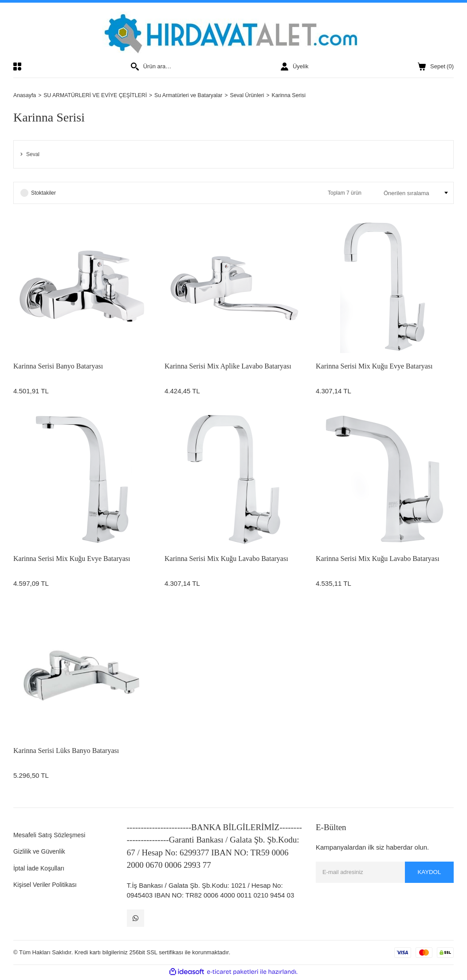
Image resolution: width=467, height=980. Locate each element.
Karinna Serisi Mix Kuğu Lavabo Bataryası (226, 559)
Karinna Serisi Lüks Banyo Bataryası (66, 751)
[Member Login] (294, 67)
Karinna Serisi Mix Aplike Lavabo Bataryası (228, 367)
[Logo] (233, 32)
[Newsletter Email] (385, 873)
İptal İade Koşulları (41, 868)
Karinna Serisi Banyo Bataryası (58, 367)
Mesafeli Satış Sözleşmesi (52, 835)
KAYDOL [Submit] (428, 873)
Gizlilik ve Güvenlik (41, 852)
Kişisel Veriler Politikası (47, 885)
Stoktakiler (43, 194)
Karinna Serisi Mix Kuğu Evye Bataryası (374, 367)
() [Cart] (436, 67)
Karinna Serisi (303, 96)
